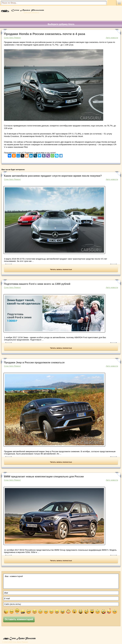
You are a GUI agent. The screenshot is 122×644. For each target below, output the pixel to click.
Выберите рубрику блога (61, 24)
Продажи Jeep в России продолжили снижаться (34, 363)
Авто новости (112, 38)
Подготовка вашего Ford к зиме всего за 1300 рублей (37, 284)
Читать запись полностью (61, 269)
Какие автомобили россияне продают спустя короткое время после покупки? (53, 176)
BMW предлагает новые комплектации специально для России (44, 477)
